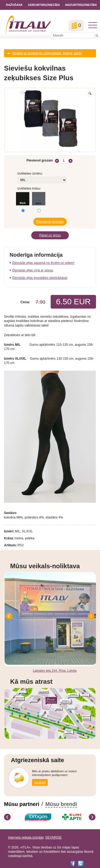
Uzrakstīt (40, 782)
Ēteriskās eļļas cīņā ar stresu (33, 270)
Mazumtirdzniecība (81, 5)
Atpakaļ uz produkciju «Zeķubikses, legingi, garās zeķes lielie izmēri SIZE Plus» (47, 54)
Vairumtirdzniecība (44, 5)
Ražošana (14, 5)
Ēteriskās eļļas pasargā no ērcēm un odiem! (43, 263)
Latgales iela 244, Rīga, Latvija (55, 671)
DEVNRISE (53, 838)
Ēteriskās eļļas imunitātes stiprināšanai (40, 278)
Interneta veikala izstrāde (26, 838)
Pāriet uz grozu (50, 235)
